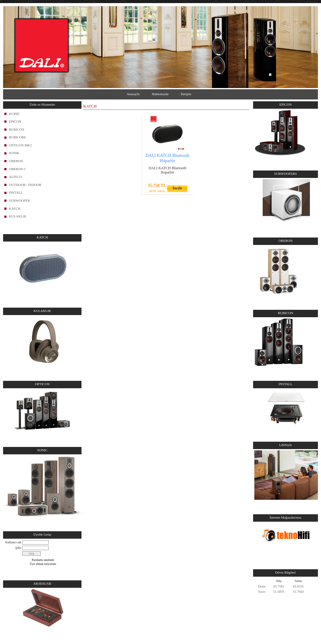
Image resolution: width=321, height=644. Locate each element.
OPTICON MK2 (20, 145)
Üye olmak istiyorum (43, 564)
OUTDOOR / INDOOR (25, 185)
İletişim (186, 94)
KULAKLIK (18, 216)
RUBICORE (18, 137)
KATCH (15, 208)
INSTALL (16, 192)
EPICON (15, 121)
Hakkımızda (160, 94)
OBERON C (17, 169)
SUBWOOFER (19, 200)
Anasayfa (133, 94)
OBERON (16, 161)
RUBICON (17, 129)
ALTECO (15, 177)
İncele (177, 188)
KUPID (14, 114)
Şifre (18, 548)
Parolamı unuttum (43, 560)
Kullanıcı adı (13, 542)
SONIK (14, 153)
